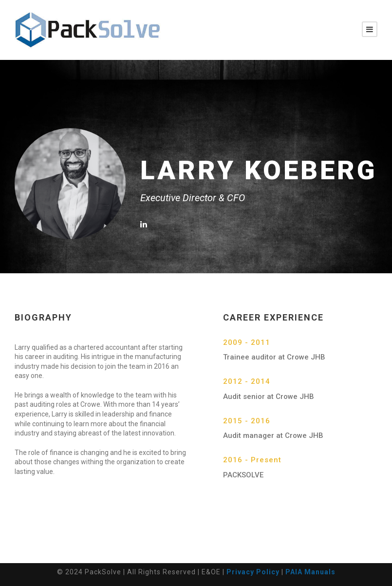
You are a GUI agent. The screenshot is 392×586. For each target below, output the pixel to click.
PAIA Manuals (310, 572)
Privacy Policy (253, 572)
